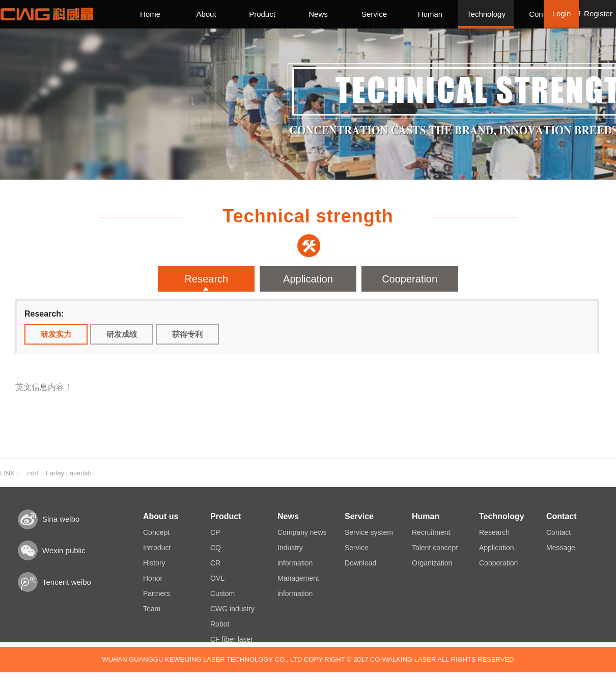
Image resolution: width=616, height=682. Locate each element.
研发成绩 (122, 334)
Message (561, 548)
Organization (432, 563)
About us (161, 516)
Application (308, 279)
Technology (486, 14)
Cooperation (410, 279)
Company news (302, 532)
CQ (216, 548)
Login (562, 13)
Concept (156, 532)
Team (152, 609)
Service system (369, 532)
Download (360, 563)
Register (598, 13)
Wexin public (64, 550)
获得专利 (187, 334)
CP (215, 532)
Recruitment (431, 532)
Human (430, 14)
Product (262, 14)
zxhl (32, 473)
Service (374, 14)
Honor (153, 578)
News (318, 14)
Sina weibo (61, 519)
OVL (217, 578)
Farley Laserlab (69, 473)
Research (207, 279)
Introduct (157, 548)
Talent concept (435, 548)
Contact (542, 14)
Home (150, 14)
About (206, 14)
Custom (222, 593)
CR (215, 563)
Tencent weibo (67, 582)
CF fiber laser (232, 639)
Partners (157, 593)
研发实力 (56, 334)
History (154, 563)
